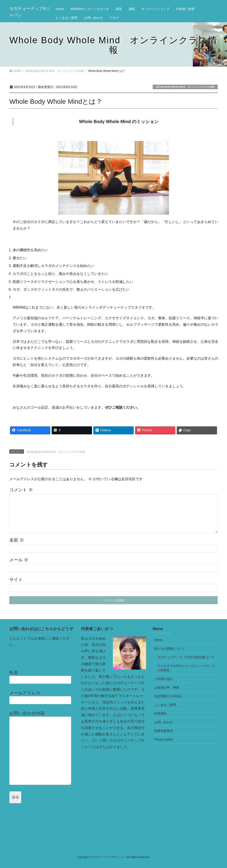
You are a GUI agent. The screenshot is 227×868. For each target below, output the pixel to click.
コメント (21, 490)
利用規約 (160, 713)
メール (19, 560)
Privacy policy (164, 739)
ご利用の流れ (164, 679)
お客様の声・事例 (167, 688)
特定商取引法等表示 (168, 696)
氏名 (42, 677)
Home (158, 640)
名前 (17, 540)
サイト (16, 580)
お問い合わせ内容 (42, 748)
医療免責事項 (164, 731)
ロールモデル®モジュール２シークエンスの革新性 (186, 668)
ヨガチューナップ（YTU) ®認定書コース (186, 657)
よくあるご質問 (165, 705)
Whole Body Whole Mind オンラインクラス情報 (185, 87)
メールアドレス (42, 697)
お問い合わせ (164, 722)
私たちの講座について (170, 649)
